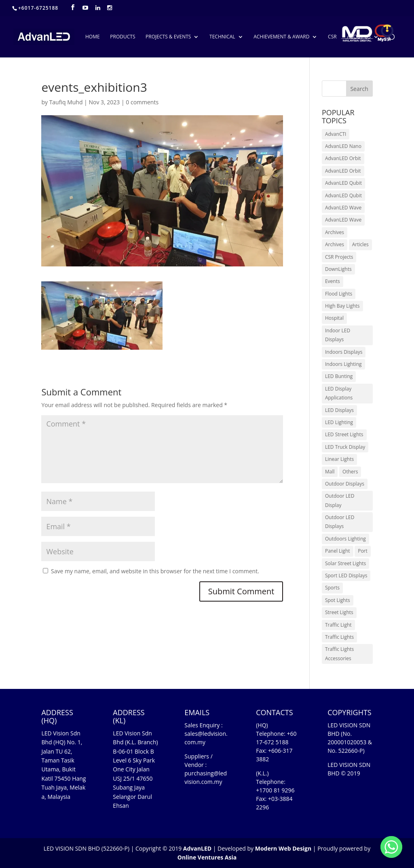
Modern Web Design (283, 848)
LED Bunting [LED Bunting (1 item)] (339, 376)
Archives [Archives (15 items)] (335, 244)
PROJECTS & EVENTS (168, 37)
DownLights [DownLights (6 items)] (338, 269)
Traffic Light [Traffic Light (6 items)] (338, 625)
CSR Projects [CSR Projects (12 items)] (339, 257)
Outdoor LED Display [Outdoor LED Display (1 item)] (340, 500)
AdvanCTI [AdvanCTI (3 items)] (336, 134)
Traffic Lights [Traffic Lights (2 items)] (339, 637)
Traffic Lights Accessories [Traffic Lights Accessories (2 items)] (339, 654)
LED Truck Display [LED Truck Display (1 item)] (345, 447)
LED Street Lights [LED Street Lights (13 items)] (344, 434)
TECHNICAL (222, 37)
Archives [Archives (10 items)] (335, 232)
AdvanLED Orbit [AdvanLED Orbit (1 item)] (343, 158)
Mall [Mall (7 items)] (330, 472)
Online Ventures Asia (207, 857)
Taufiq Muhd (66, 102)
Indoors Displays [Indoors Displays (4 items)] (344, 352)
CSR (332, 37)
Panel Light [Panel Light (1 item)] (338, 551)
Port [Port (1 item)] (363, 551)
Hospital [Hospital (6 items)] (334, 318)
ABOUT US (359, 37)
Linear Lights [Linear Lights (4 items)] (339, 459)
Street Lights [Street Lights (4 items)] (339, 612)
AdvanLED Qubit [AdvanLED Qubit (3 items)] (343, 183)
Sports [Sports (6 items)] (332, 588)
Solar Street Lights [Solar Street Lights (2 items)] (345, 563)
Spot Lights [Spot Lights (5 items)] (338, 600)
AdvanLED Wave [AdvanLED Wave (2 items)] (343, 220)
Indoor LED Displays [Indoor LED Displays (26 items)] (338, 335)
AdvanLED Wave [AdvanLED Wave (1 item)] (343, 208)
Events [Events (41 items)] (333, 281)
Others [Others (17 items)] (350, 472)
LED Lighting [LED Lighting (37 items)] (339, 422)
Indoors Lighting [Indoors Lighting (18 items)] (343, 364)
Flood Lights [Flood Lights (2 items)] (339, 294)
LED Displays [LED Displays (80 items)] (339, 410)
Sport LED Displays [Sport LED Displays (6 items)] (346, 575)
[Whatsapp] (391, 847)
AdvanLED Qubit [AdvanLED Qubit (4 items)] (343, 195)
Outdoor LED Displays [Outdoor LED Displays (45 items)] (340, 522)
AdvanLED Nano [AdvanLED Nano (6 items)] (343, 146)
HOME (93, 37)
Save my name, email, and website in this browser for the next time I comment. (155, 571)
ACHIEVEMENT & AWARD (281, 37)
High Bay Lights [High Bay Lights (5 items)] (342, 306)
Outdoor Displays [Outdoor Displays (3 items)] (345, 484)
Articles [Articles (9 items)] (360, 244)
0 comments (142, 102)
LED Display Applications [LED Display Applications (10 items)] (339, 393)
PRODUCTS (123, 37)
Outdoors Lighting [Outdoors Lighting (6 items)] (345, 539)
